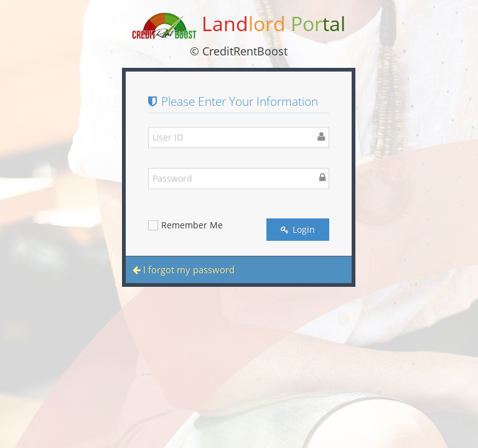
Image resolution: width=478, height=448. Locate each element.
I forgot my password (184, 269)
